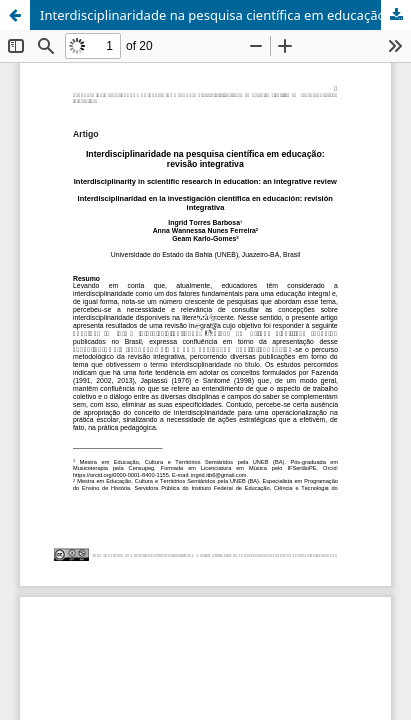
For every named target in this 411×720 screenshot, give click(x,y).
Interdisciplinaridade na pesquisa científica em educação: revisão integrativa (225, 15)
